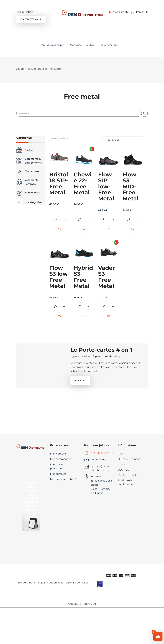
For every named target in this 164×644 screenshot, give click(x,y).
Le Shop (90, 45)
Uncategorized (30, 202)
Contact (123, 464)
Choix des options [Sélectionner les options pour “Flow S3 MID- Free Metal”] (137, 219)
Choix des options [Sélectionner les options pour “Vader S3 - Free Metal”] (113, 306)
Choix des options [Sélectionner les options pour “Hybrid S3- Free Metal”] (88, 306)
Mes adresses (58, 474)
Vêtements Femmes (27, 182)
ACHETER (80, 381)
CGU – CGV (124, 470)
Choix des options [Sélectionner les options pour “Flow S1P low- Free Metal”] (113, 219)
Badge (25, 150)
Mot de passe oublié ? (63, 479)
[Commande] (123, 140)
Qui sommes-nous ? (53, 45)
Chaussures (28, 171)
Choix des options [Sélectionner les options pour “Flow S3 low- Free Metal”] (64, 306)
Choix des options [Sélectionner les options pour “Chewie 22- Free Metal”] (88, 219)
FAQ (120, 454)
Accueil (20, 69)
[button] (60, 229)
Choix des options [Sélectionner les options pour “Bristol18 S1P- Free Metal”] (64, 219)
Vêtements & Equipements (29, 161)
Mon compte (121, 12)
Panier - (142, 12)
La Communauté (110, 45)
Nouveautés (76, 45)
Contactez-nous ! (31, 19)
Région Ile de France (76, 583)
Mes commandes (61, 459)
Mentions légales (128, 475)
